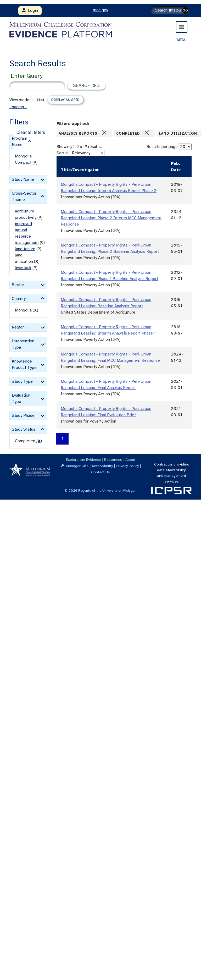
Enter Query (27, 76)
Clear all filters (31, 132)
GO (185, 10)
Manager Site (77, 466)
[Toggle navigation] (182, 27)
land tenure (25, 249)
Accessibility (102, 466)
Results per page (162, 147)
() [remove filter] (37, 261)
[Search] (170, 10)
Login (30, 10)
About (130, 459)
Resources (113, 459)
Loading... (18, 107)
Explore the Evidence (83, 459)
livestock (23, 268)
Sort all (63, 153)
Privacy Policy (127, 466)
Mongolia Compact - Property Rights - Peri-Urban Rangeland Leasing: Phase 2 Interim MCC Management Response (111, 218)
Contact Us (100, 472)
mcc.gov (100, 10)
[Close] (104, 133)
